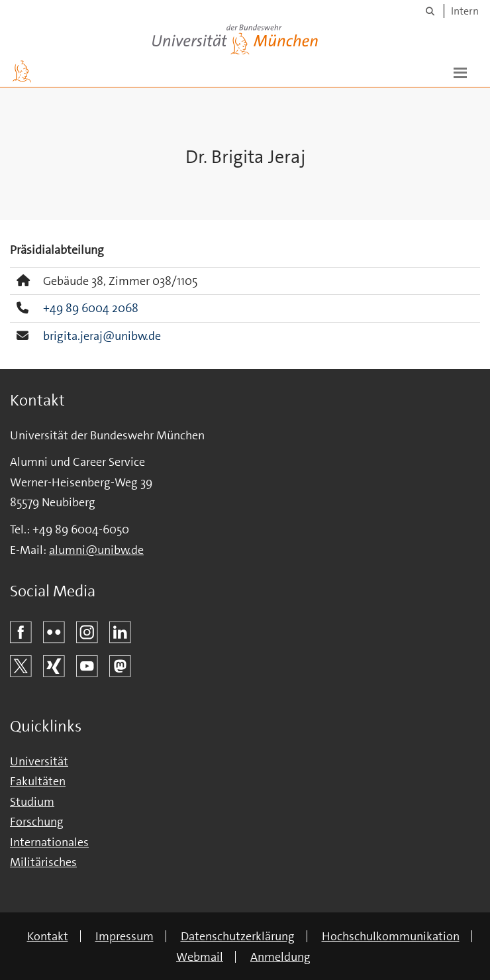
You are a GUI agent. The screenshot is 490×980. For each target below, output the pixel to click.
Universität (39, 761)
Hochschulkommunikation (391, 936)
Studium (32, 802)
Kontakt (48, 936)
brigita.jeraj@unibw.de (102, 336)
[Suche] (430, 11)
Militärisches (43, 862)
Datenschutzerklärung (238, 936)
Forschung (37, 822)
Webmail (200, 957)
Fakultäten (38, 781)
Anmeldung (280, 957)
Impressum (124, 936)
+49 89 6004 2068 (91, 308)
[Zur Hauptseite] (22, 72)
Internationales (49, 842)
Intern (465, 11)
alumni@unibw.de (96, 550)
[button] (460, 72)
